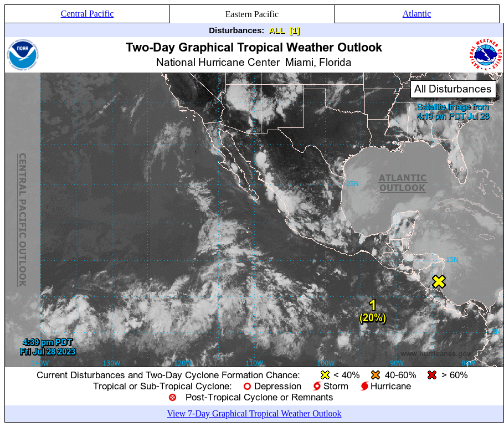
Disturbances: (236, 30)
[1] (294, 30)
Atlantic (417, 14)
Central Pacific (88, 14)
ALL (277, 30)
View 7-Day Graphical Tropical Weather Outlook (254, 413)
